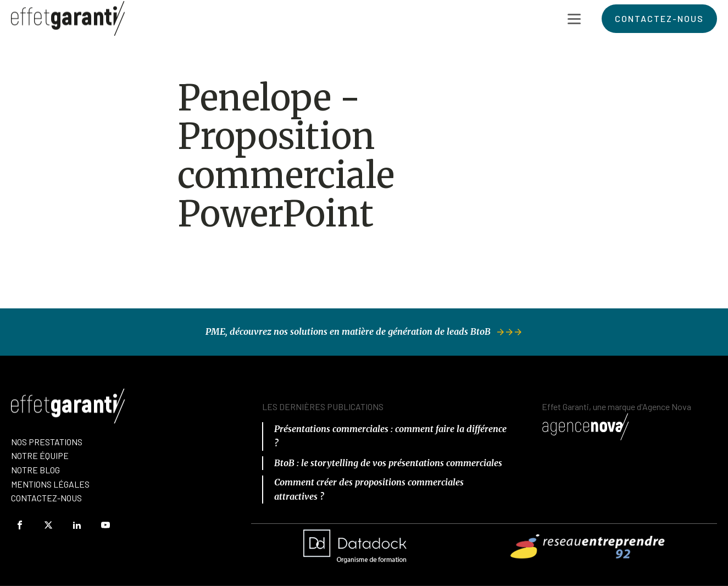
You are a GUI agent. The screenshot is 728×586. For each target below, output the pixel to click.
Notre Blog (35, 470)
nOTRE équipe (40, 455)
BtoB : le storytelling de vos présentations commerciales (388, 463)
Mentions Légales (50, 484)
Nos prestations (47, 442)
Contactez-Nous (46, 498)
